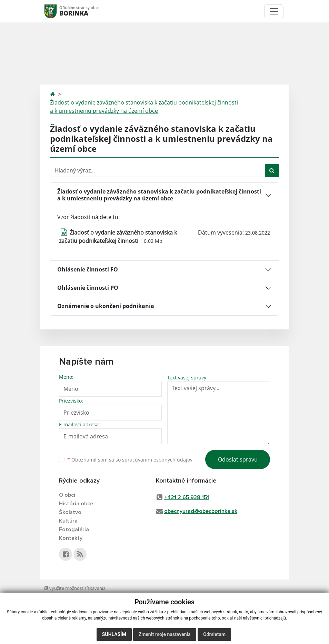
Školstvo (70, 512)
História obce (76, 504)
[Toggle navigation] (274, 11)
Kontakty (71, 538)
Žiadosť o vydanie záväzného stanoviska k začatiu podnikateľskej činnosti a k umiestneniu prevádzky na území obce (144, 107)
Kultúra (68, 521)
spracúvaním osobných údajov (157, 460)
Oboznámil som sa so (130, 460)
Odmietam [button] (214, 634)
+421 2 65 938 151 (187, 497)
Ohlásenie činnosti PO (88, 288)
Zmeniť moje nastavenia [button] (165, 634)
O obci (67, 495)
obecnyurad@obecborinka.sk (201, 511)
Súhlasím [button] (114, 634)
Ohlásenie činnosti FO (88, 269)
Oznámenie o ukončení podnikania (106, 306)
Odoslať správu (238, 459)
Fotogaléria (74, 529)
